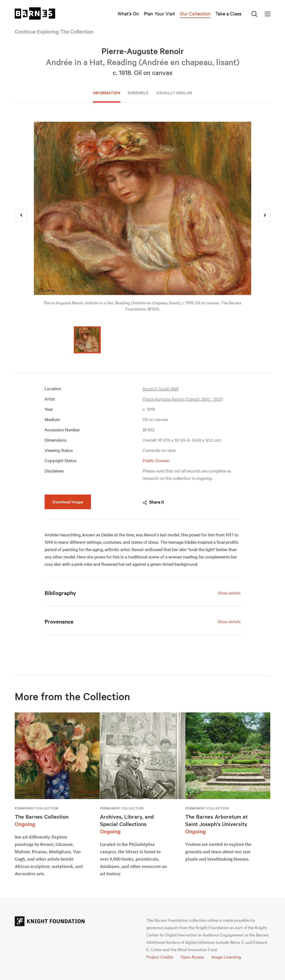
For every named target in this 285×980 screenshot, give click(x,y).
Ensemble (138, 93)
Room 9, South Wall (161, 388)
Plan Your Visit (159, 13)
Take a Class (228, 13)
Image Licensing (226, 957)
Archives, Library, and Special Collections (127, 820)
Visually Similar (174, 93)
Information (107, 93)
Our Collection (195, 13)
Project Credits (160, 957)
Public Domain (156, 460)
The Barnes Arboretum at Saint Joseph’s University (216, 820)
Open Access (192, 957)
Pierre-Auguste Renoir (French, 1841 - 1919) (183, 399)
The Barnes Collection (42, 816)
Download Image (68, 502)
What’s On (128, 13)
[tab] (143, 593)
